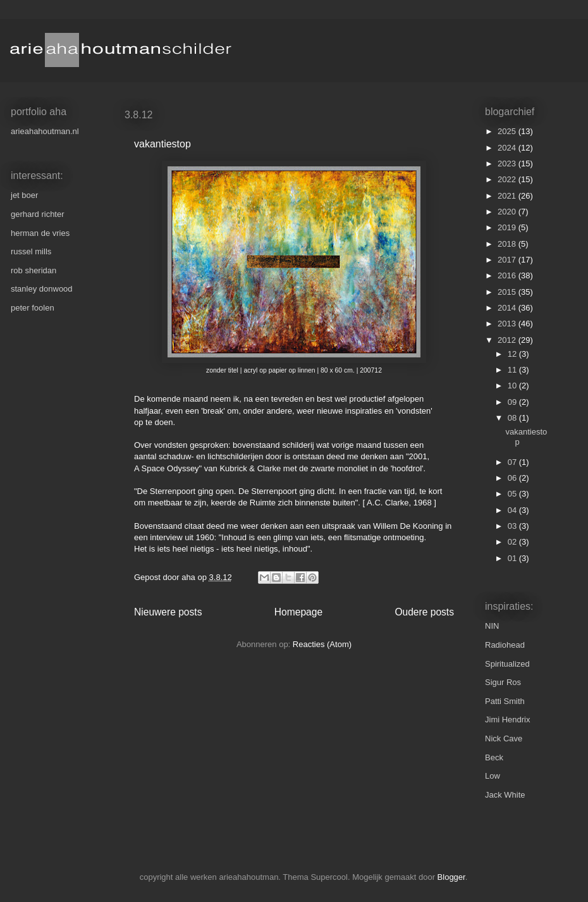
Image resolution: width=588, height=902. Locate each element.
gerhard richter (38, 214)
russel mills (31, 251)
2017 (508, 260)
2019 (508, 227)
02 (513, 542)
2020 (508, 212)
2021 (508, 196)
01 (513, 558)
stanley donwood (42, 289)
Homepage (298, 612)
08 (513, 418)
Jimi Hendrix (508, 720)
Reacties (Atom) (322, 644)
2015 (508, 292)
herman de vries (40, 233)
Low (493, 776)
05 (513, 494)
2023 (508, 164)
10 (513, 386)
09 (513, 402)
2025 (508, 131)
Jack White (505, 795)
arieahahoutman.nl (45, 131)
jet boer (24, 195)
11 (513, 370)
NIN (492, 626)
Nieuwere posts (168, 612)
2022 (508, 179)
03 (513, 526)
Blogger (451, 877)
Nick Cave (504, 738)
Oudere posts (424, 612)
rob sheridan (34, 270)
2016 (508, 275)
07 (513, 462)
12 (513, 354)
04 (513, 510)
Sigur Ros (503, 682)
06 (513, 478)
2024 (508, 148)
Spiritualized (507, 664)
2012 (508, 340)
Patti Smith (505, 701)
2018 (508, 244)
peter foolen (33, 308)
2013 (508, 324)
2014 (508, 308)
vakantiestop (162, 144)
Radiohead (505, 645)
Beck (494, 757)
